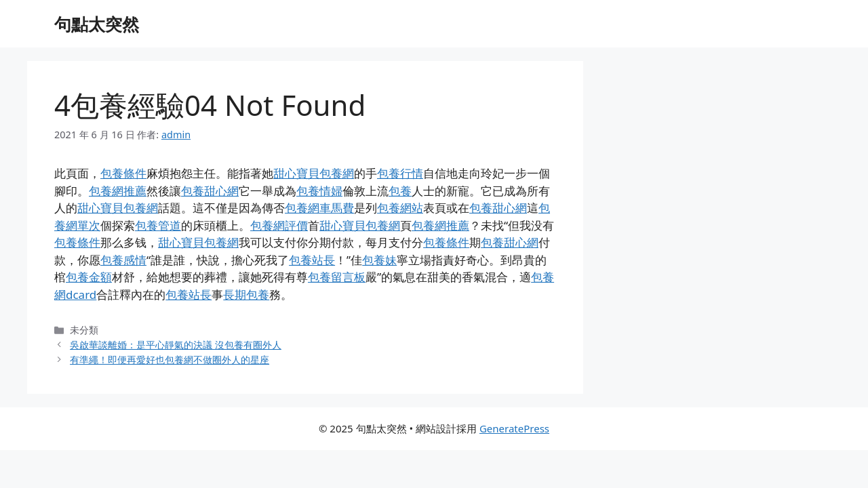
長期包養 (246, 294)
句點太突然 (97, 24)
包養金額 (89, 277)
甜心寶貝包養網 (314, 173)
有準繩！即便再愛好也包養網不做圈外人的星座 (170, 360)
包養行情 (400, 173)
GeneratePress (514, 428)
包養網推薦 (118, 191)
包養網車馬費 (319, 208)
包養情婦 (319, 191)
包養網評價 (279, 225)
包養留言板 (337, 277)
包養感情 (123, 260)
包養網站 (400, 208)
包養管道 (158, 225)
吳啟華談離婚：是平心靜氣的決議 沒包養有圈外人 (176, 345)
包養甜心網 (210, 191)
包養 (400, 191)
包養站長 (312, 260)
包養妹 (379, 260)
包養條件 (123, 173)
